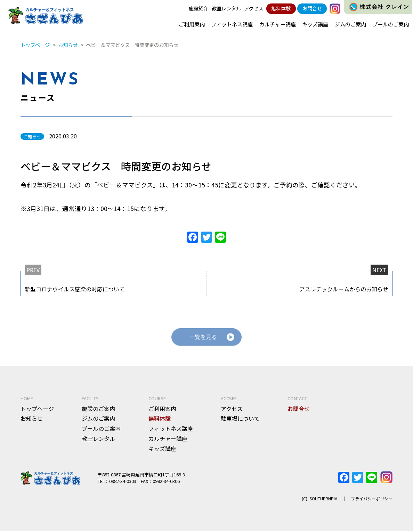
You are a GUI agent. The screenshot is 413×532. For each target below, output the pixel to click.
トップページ (37, 409)
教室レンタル (226, 8)
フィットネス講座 (232, 24)
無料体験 (281, 8)
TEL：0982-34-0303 (117, 481)
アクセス (254, 8)
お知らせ (32, 419)
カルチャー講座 (278, 24)
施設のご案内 (98, 409)
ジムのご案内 (350, 24)
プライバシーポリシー (372, 499)
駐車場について (240, 419)
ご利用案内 (192, 24)
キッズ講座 (315, 24)
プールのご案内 (391, 24)
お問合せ (312, 8)
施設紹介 (199, 8)
